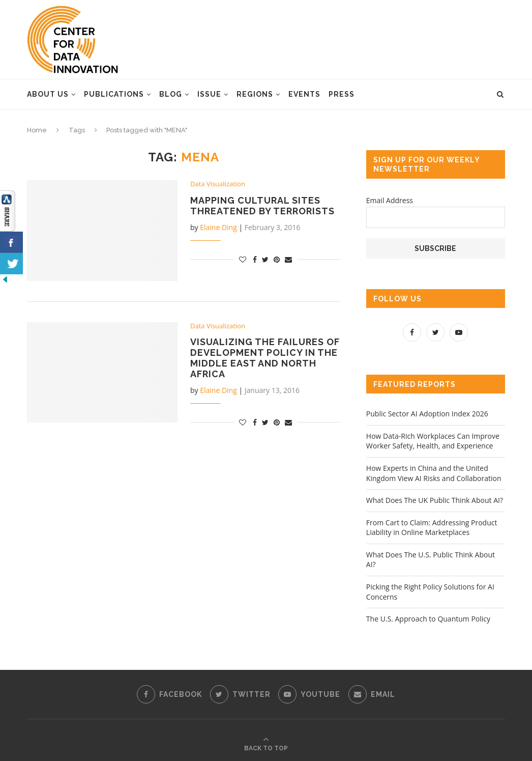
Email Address (390, 200)
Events (304, 94)
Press (342, 94)
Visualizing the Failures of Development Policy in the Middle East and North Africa (265, 358)
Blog (171, 94)
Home (37, 130)
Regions (255, 94)
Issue (209, 94)
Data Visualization (218, 184)
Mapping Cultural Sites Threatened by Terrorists (262, 206)
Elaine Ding (218, 227)
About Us (48, 94)
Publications (114, 94)
